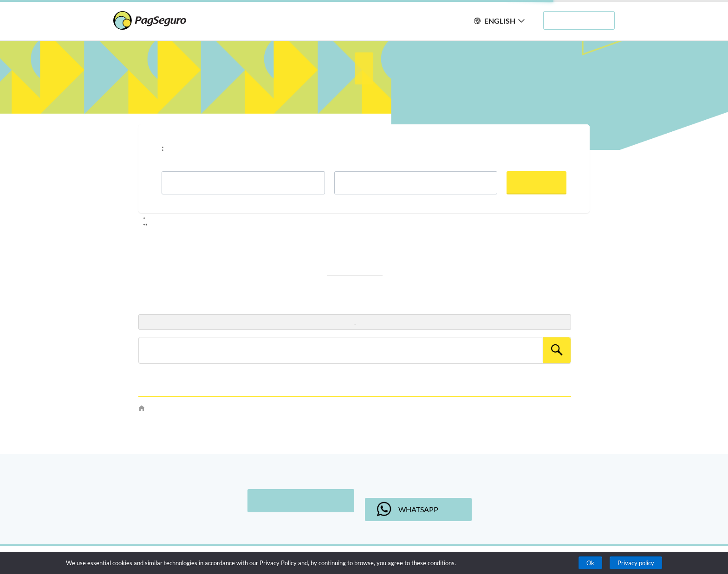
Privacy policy (636, 563)
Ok (590, 563)
